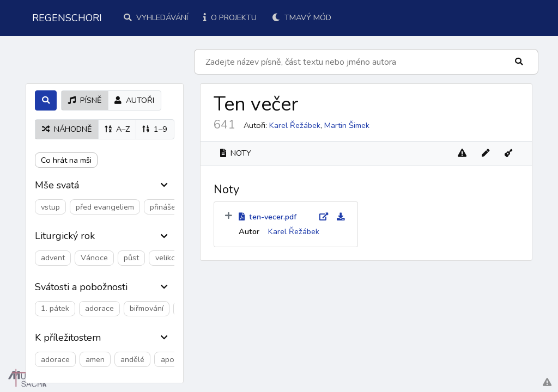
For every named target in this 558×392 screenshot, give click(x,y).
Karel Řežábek (295, 125)
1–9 (155, 129)
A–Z (117, 129)
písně (85, 100)
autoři (134, 100)
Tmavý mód (302, 17)
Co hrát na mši (66, 160)
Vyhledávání (156, 17)
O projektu (230, 17)
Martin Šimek (347, 125)
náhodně (67, 129)
